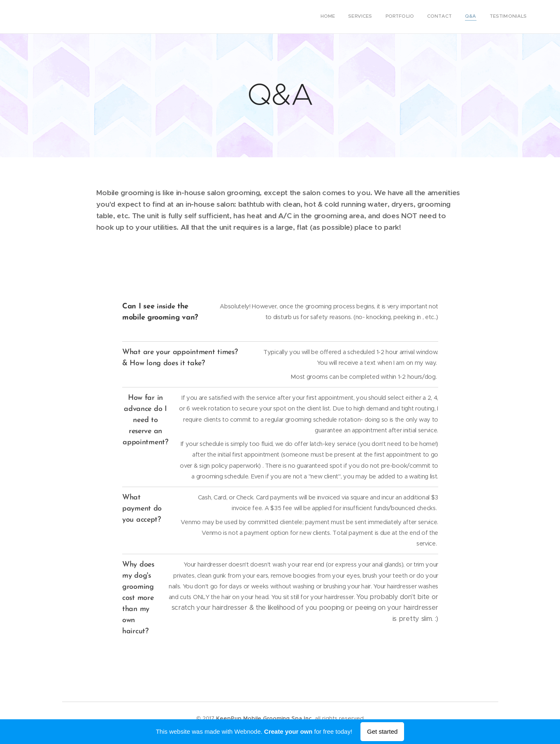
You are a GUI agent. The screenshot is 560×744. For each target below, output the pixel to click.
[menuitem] (464, 17)
